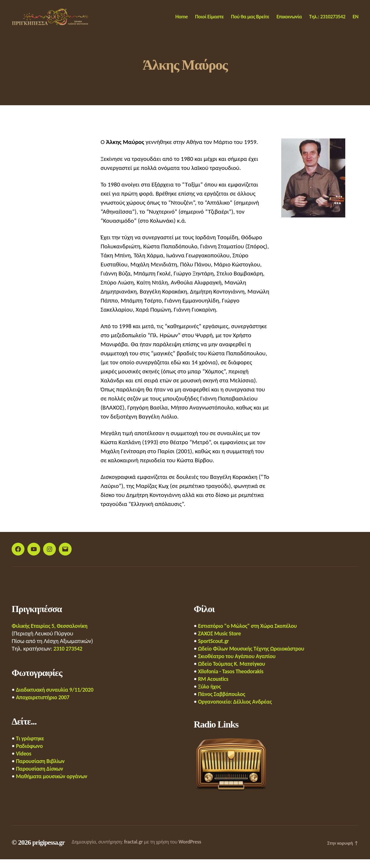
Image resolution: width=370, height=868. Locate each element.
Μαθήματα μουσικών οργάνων (55, 785)
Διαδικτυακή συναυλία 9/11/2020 (58, 698)
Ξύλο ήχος (210, 695)
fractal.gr (136, 851)
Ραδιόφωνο (31, 755)
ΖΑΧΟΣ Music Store (221, 642)
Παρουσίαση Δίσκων (42, 777)
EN (355, 21)
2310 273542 (69, 657)
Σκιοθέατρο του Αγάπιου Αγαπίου (240, 665)
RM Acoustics (214, 688)
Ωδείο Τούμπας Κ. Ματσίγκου (234, 672)
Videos (24, 762)
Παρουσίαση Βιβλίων (43, 770)
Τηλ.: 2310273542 (327, 21)
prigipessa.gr (50, 851)
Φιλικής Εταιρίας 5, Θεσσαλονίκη (53, 635)
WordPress (192, 851)
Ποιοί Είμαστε (209, 21)
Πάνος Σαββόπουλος (224, 703)
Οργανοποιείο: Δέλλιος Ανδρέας (238, 710)
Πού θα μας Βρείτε (250, 21)
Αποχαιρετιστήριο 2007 (45, 706)
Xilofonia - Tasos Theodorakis (234, 680)
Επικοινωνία (289, 21)
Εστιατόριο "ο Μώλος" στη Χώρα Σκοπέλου (252, 635)
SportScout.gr (215, 650)
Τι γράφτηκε (31, 747)
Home (182, 21)
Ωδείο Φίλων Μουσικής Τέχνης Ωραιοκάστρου (256, 657)
